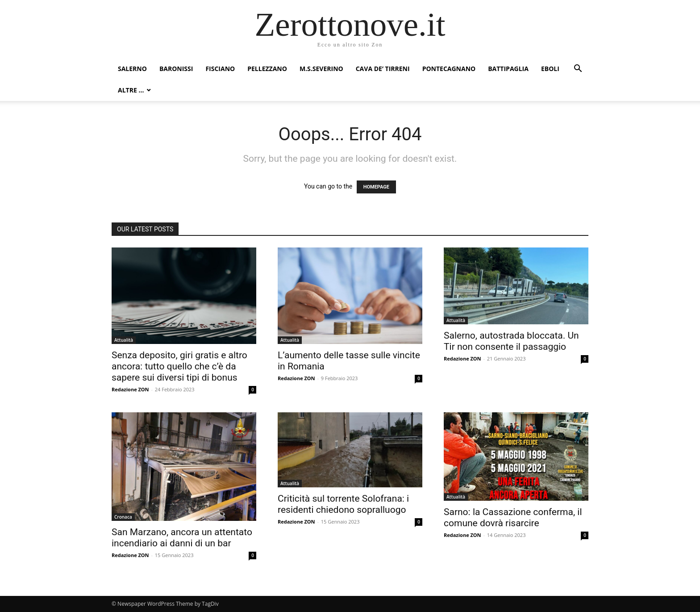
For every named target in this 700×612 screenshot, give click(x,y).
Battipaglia (508, 69)
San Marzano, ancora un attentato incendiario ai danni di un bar (182, 538)
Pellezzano (267, 69)
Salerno (132, 69)
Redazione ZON (130, 389)
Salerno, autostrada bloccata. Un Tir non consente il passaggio (511, 341)
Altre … (131, 90)
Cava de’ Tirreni (383, 69)
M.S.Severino (321, 69)
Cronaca (123, 517)
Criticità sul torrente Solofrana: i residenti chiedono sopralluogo (343, 504)
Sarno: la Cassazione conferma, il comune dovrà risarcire (513, 518)
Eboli (550, 69)
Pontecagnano (449, 69)
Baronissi (176, 69)
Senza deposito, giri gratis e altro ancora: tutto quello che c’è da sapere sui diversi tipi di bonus (179, 366)
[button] (578, 69)
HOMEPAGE (376, 187)
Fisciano (220, 69)
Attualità (124, 340)
